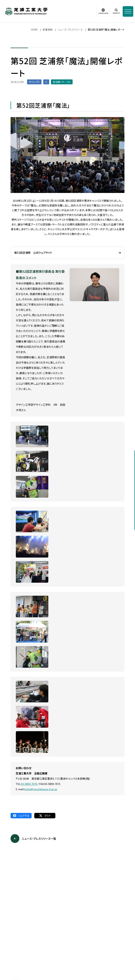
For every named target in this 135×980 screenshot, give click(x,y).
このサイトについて (25, 937)
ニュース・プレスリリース (70, 30)
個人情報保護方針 (49, 937)
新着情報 (48, 30)
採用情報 (5, 937)
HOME (34, 30)
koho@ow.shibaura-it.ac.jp (41, 789)
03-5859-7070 (29, 784)
